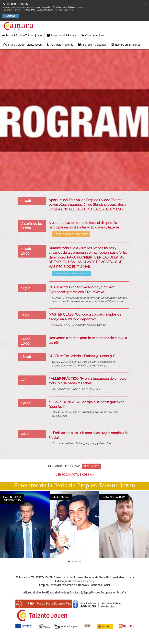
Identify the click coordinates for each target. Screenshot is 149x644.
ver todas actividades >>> (75, 475)
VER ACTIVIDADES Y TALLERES (71, 234)
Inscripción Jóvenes (60, 45)
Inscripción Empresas (126, 45)
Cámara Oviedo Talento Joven (22, 45)
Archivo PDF (91, 466)
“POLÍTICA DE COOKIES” (41, 10)
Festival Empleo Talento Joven (22, 35)
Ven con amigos (93, 35)
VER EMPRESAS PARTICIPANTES (72, 273)
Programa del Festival (62, 35)
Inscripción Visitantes (92, 45)
